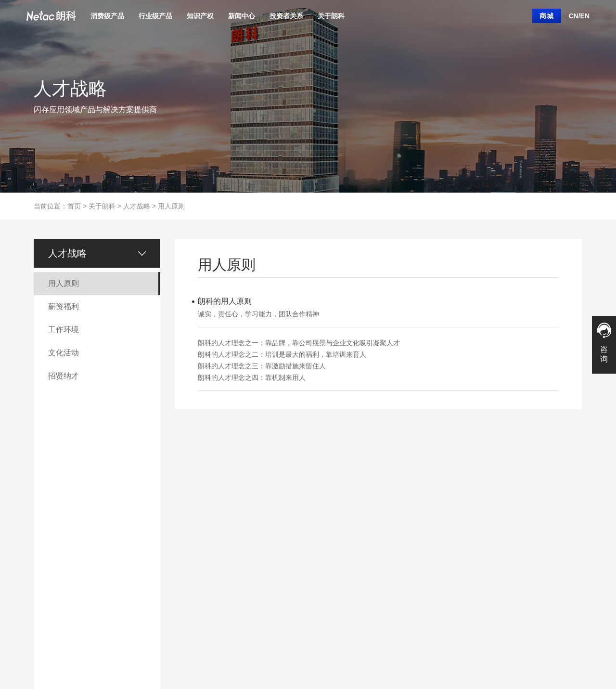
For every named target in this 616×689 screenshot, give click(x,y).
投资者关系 (286, 16)
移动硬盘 (45, 546)
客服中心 (338, 518)
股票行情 (285, 561)
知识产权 (200, 16)
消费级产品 (107, 16)
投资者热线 (288, 604)
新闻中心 (242, 16)
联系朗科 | (81, 653)
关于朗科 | (49, 653)
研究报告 (285, 590)
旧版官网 (233, 653)
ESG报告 (286, 575)
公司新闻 (233, 503)
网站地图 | (112, 653)
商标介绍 (166, 532)
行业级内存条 (102, 532)
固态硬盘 (45, 503)
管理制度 (285, 532)
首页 (74, 206)
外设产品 (45, 575)
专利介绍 (166, 518)
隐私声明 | (174, 653)
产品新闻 (233, 518)
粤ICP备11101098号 (494, 653)
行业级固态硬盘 (105, 518)
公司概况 (285, 518)
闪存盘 (42, 518)
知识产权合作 (171, 561)
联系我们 (338, 546)
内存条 (42, 561)
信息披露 (285, 503)
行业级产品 (155, 16)
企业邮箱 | (205, 653)
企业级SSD (99, 546)
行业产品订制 (102, 503)
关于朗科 (331, 16)
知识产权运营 (171, 503)
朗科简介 (338, 503)
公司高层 (285, 546)
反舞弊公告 (288, 619)
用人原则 (171, 206)
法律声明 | (143, 653)
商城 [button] (547, 16)
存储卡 (42, 532)
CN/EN (579, 16)
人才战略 (137, 206)
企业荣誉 (166, 546)
